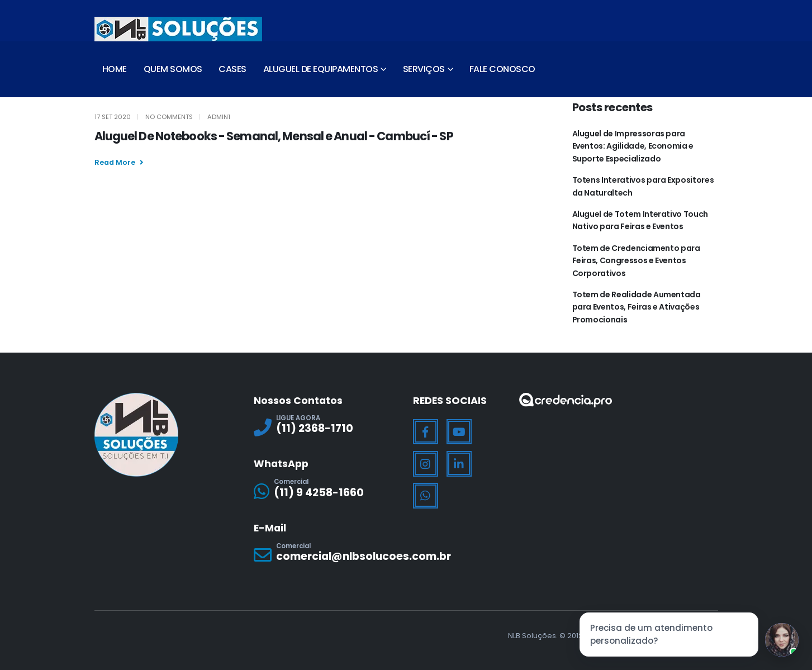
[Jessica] (782, 640)
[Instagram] (426, 464)
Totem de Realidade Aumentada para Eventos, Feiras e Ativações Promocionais (637, 307)
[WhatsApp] (426, 496)
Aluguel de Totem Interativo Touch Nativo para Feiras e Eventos (640, 220)
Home (115, 69)
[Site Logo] (178, 29)
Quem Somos (173, 69)
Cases (232, 69)
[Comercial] (327, 491)
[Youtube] (459, 432)
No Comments (169, 117)
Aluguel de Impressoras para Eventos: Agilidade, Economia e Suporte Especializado (633, 146)
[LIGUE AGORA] (327, 427)
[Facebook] (426, 432)
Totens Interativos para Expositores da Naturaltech (643, 186)
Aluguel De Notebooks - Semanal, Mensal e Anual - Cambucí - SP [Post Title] (274, 136)
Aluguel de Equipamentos (321, 69)
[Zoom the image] (566, 400)
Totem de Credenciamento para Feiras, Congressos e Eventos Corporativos (636, 261)
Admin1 (219, 117)
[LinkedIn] (459, 464)
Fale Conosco (502, 69)
